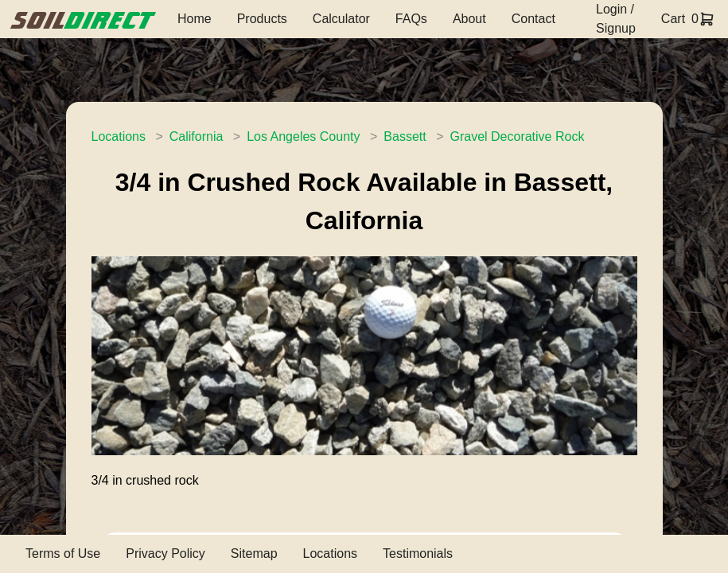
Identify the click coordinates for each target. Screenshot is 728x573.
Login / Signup (616, 19)
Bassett (405, 136)
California (197, 136)
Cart (673, 19)
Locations (119, 136)
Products (262, 19)
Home (195, 19)
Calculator (341, 19)
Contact (533, 19)
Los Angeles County (303, 136)
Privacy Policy (165, 554)
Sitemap (254, 554)
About (469, 19)
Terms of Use (63, 554)
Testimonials (418, 554)
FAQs (411, 19)
